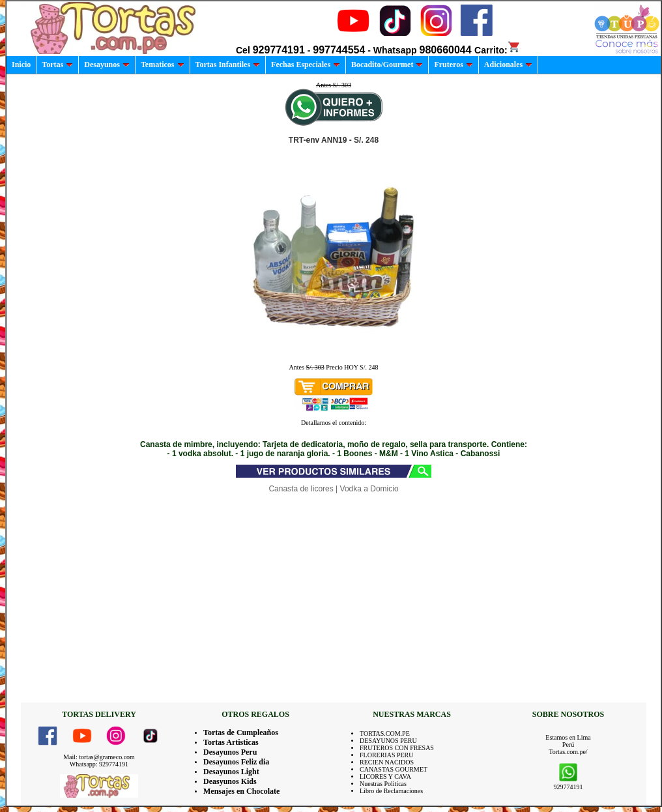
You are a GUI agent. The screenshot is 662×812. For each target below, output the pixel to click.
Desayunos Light (231, 772)
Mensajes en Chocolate (241, 791)
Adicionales (508, 65)
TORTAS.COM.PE (385, 733)
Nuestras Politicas (383, 784)
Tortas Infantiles (228, 65)
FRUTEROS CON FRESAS (397, 748)
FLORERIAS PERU (387, 755)
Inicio (21, 65)
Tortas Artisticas (231, 742)
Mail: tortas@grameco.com (99, 757)
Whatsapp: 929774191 (99, 764)
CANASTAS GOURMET (394, 769)
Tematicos (163, 65)
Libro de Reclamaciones (391, 791)
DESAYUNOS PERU (388, 741)
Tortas (57, 65)
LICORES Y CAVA (385, 776)
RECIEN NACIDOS (387, 762)
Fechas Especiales (306, 65)
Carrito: (497, 50)
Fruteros (453, 65)
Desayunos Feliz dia (236, 762)
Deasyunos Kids (230, 781)
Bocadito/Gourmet (387, 65)
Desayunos (107, 65)
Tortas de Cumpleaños (241, 732)
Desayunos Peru (230, 752)
